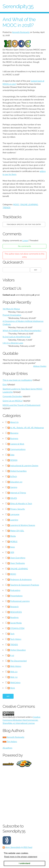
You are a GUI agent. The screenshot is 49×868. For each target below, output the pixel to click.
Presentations (16, 596)
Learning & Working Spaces (23, 525)
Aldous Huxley (40, 366)
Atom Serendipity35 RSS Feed (19, 847)
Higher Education (18, 650)
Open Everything (18, 558)
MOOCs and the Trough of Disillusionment (21, 405)
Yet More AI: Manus (11, 309)
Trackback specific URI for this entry (24, 224)
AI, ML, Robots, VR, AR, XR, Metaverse (27, 428)
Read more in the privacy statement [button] (21, 857)
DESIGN (14, 460)
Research (14, 607)
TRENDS (7, 208)
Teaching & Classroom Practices (24, 585)
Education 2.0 (16, 482)
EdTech (14, 476)
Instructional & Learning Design (24, 466)
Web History (16, 666)
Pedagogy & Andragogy (21, 580)
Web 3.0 (14, 677)
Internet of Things (18, 493)
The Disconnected (18, 661)
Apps (12, 547)
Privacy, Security (18, 509)
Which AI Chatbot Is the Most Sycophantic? (22, 331)
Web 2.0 (14, 672)
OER (12, 552)
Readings (14, 617)
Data (12, 455)
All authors (7, 748)
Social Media (16, 623)
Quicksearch (13, 262)
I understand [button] (24, 863)
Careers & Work (17, 444)
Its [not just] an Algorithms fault (17, 337)
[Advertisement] (24, 795)
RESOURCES (16, 612)
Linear (25, 241)
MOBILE (14, 542)
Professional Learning (20, 601)
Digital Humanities (18, 471)
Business (14, 439)
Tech (12, 634)
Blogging (14, 433)
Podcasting (15, 590)
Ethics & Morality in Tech (21, 504)
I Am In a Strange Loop (13, 343)
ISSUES (14, 498)
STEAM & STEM (17, 628)
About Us (14, 422)
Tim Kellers (12, 742)
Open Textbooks (18, 563)
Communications (18, 449)
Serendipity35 (18, 6)
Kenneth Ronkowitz (21, 32)
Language (15, 514)
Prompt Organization (12, 315)
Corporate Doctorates (12, 396)
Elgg (5, 385)
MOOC (16, 205)
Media (13, 536)
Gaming (14, 487)
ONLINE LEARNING (29, 205)
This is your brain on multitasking (17, 380)
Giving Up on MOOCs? (13, 401)
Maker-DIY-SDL (17, 531)
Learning (14, 520)
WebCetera (15, 683)
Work (12, 688)
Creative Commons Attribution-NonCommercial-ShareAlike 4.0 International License (21, 720)
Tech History (16, 639)
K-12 (12, 655)
